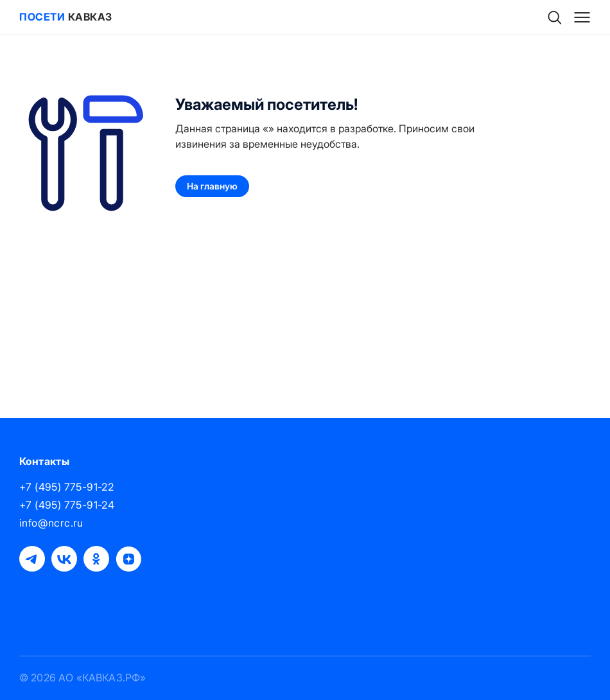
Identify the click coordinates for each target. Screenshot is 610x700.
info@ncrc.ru (51, 523)
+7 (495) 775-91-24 (67, 505)
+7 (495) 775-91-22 (66, 487)
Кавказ (66, 17)
